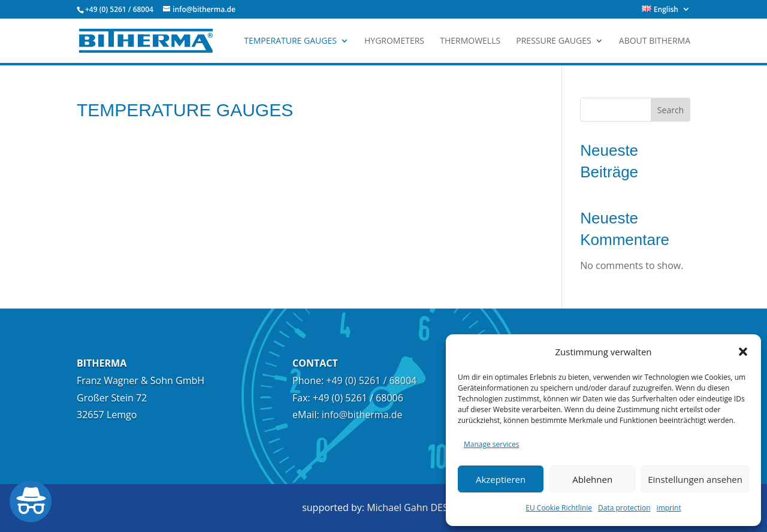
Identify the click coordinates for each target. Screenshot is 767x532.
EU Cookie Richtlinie (559, 508)
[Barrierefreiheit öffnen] (31, 501)
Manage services (491, 444)
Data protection (624, 508)
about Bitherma (655, 41)
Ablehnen (592, 479)
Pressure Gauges (553, 41)
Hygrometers (394, 41)
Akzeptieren (501, 479)
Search (671, 110)
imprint (669, 508)
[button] (743, 352)
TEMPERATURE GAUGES (290, 41)
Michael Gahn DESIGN (416, 507)
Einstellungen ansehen (695, 479)
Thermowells (470, 41)
